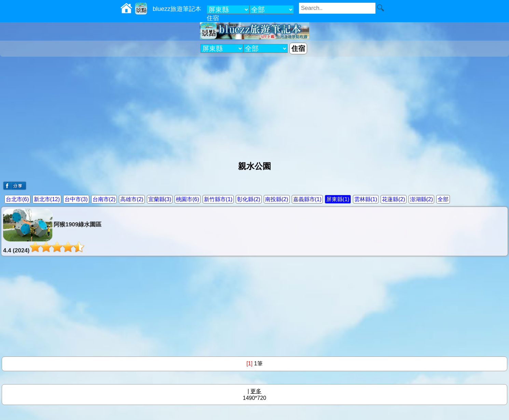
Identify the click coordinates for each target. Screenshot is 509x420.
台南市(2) (104, 199)
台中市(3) (76, 199)
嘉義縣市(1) (307, 199)
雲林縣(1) (366, 199)
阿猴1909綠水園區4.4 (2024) (52, 231)
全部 (443, 199)
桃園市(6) (188, 199)
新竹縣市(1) (218, 199)
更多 (256, 391)
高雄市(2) (132, 199)
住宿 (213, 18)
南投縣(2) (277, 199)
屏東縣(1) (338, 199)
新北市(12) (47, 199)
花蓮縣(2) (394, 199)
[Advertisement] (254, 106)
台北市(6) (17, 199)
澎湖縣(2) (422, 199)
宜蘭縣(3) (160, 199)
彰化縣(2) (249, 199)
